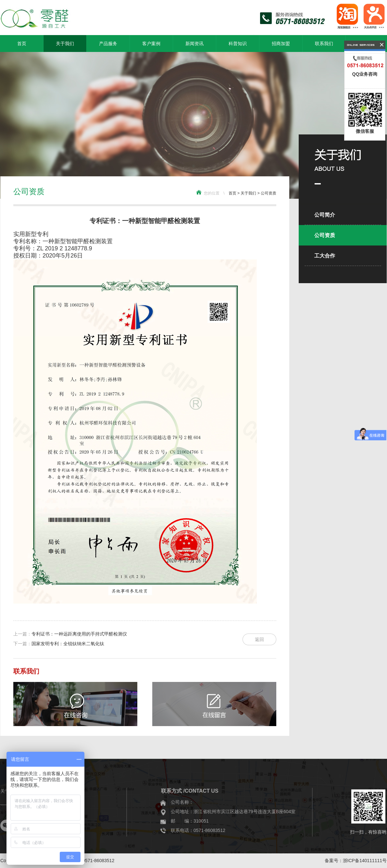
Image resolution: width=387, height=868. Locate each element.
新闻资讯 (194, 44)
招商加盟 (281, 44)
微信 (6, 825)
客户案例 (151, 44)
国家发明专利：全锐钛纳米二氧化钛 (68, 644)
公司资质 (268, 193)
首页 (22, 44)
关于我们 (65, 44)
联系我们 (324, 44)
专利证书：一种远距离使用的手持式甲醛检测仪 (79, 634)
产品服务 (108, 44)
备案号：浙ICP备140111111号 (356, 861)
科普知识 (238, 44)
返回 (259, 639)
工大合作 (325, 256)
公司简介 (325, 215)
